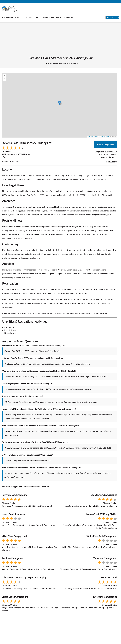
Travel (24, 17)
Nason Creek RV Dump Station (102, 514)
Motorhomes (7, 17)
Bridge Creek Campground (15, 597)
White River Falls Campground (102, 536)
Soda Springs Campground (104, 495)
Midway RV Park (109, 577)
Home (50, 64)
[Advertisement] (60, 38)
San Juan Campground (13, 558)
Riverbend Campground (105, 597)
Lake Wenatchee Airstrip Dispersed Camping (24, 577)
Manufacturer (48, 17)
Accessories (34, 17)
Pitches (59, 17)
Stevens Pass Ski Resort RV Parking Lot (66, 64)
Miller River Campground (14, 536)
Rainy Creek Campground (15, 495)
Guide (17, 17)
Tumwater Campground (105, 558)
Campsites (69, 17)
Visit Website (111, 162)
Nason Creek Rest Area (13, 514)
